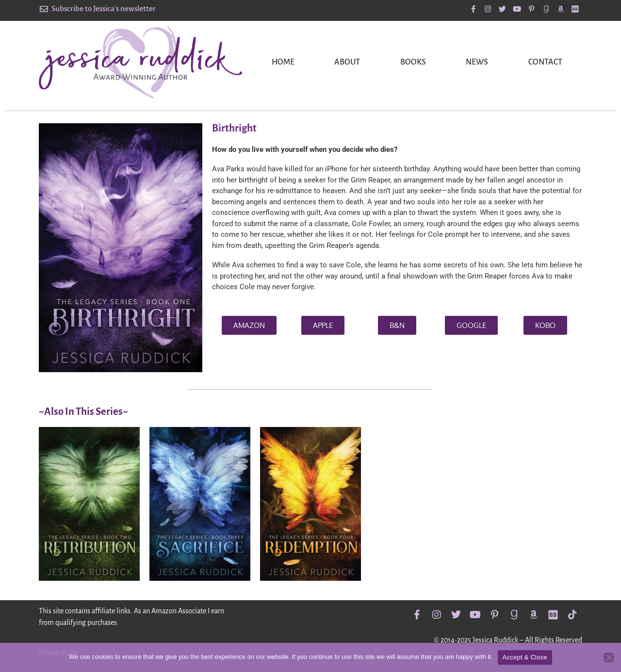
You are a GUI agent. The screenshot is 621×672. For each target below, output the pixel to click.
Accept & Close (525, 657)
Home (283, 62)
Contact (545, 62)
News (477, 62)
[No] (609, 657)
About (347, 62)
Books (413, 62)
